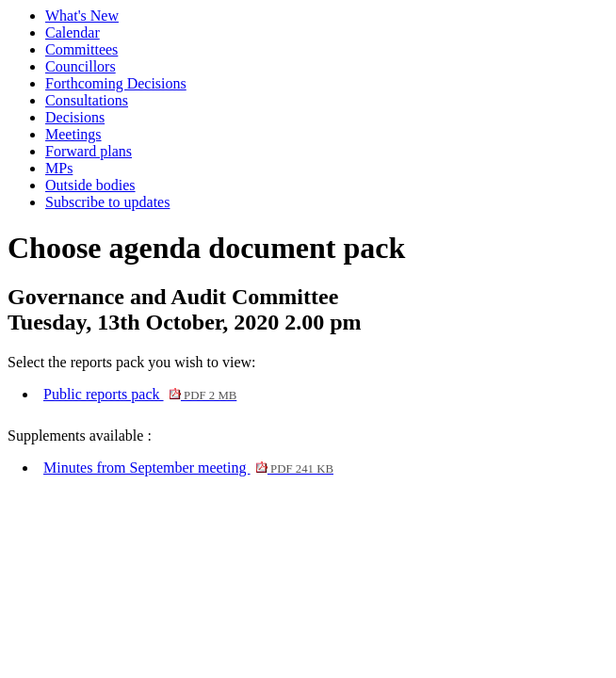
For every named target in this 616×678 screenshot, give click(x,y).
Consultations (87, 100)
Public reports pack (140, 394)
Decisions (75, 117)
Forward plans (89, 151)
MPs (59, 168)
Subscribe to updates (107, 202)
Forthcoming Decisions (116, 83)
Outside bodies (90, 185)
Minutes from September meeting (188, 468)
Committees (81, 49)
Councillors (81, 66)
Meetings (73, 134)
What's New (82, 16)
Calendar (73, 32)
